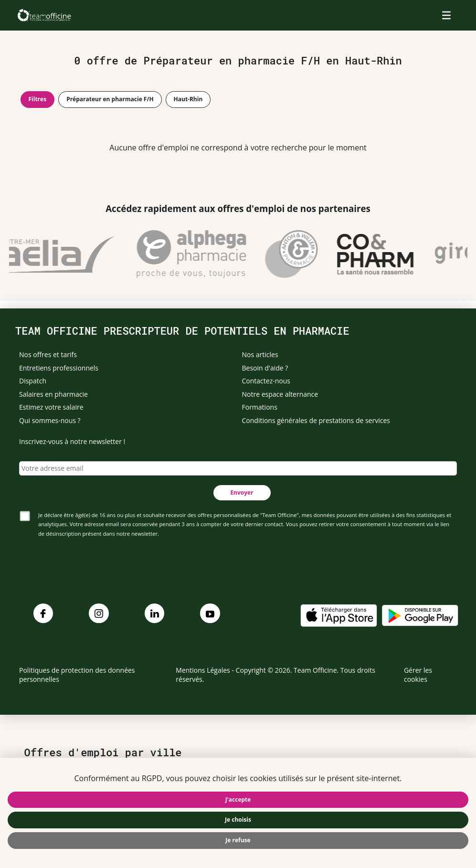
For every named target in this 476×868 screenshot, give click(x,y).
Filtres (38, 99)
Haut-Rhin (188, 99)
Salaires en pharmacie (53, 394)
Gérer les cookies (418, 675)
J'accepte (238, 799)
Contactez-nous (266, 381)
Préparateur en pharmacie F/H (110, 99)
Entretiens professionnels (59, 368)
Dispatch (33, 381)
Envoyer (242, 492)
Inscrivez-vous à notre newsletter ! (72, 441)
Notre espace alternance (280, 394)
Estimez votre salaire (51, 407)
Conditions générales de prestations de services (316, 420)
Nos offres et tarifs (48, 355)
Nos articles (260, 355)
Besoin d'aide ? (265, 368)
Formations (260, 407)
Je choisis (238, 820)
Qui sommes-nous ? (50, 420)
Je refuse (238, 840)
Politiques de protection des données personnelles (77, 675)
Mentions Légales (203, 670)
